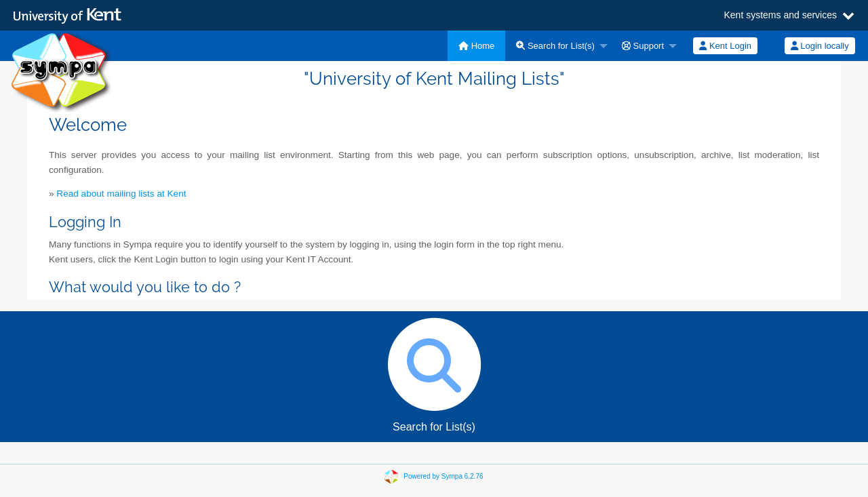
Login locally (820, 46)
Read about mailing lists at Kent (121, 194)
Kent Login (725, 46)
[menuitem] (476, 46)
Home (476, 46)
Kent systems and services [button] (780, 15)
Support (643, 46)
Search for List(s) (555, 46)
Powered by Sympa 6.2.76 (443, 476)
